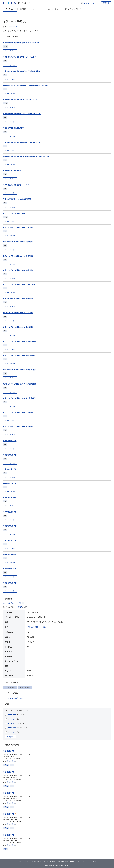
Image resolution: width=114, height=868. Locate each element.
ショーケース (36, 9)
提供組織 (23, 9)
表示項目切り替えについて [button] (13, 603)
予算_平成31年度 (9, 835)
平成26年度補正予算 (10, 498)
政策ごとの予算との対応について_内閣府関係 (18, 242)
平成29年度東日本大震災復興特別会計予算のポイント (21, 57)
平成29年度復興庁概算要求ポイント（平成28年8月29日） (22, 114)
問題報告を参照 (25, 687)
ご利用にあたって (37, 862)
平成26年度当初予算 (10, 483)
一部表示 (19, 607)
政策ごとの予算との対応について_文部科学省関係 (20, 341)
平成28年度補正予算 (10, 569)
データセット (10, 9)
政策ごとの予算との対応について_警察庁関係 (18, 256)
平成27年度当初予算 (10, 526)
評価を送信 (11, 737)
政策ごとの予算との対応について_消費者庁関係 (19, 284)
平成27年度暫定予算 (10, 512)
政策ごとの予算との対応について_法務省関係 (18, 313)
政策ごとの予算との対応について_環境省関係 (18, 412)
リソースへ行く (10, 51)
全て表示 (25, 607)
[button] (86, 3)
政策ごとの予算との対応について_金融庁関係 (18, 270)
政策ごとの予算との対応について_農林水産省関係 (20, 370)
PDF (12, 765)
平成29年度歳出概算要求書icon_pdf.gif (16, 185)
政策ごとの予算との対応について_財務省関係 (18, 327)
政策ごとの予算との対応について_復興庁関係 (18, 228)
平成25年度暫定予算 (10, 441)
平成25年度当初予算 (10, 455)
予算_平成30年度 (9, 814)
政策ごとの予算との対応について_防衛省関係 (18, 427)
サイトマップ (93, 862)
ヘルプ (46, 862)
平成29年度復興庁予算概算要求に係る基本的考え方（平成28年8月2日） (27, 157)
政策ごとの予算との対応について (14, 213)
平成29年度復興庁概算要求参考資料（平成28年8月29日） (22, 142)
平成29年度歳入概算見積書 (12, 171)
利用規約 (53, 862)
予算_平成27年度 (9, 751)
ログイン (96, 3)
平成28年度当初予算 (10, 555)
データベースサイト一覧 (73, 9)
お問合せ (73, 862)
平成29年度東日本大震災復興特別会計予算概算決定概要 (22, 71)
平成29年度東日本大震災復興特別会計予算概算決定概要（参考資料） (26, 85)
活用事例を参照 (10, 687)
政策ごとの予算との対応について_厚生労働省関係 (20, 356)
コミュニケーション (53, 9)
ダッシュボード (82, 862)
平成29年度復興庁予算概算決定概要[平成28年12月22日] (22, 43)
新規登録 (106, 3)
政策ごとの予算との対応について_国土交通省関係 (20, 398)
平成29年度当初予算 (10, 583)
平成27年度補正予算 (10, 540)
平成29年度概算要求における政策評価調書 (17, 199)
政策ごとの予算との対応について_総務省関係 (18, 299)
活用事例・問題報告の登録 (14, 698)
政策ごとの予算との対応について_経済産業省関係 (20, 384)
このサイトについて (23, 862)
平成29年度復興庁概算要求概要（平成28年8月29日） (21, 100)
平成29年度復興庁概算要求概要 (13, 128)
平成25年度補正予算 (10, 469)
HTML (6, 765)
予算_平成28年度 (9, 772)
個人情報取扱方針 (63, 862)
